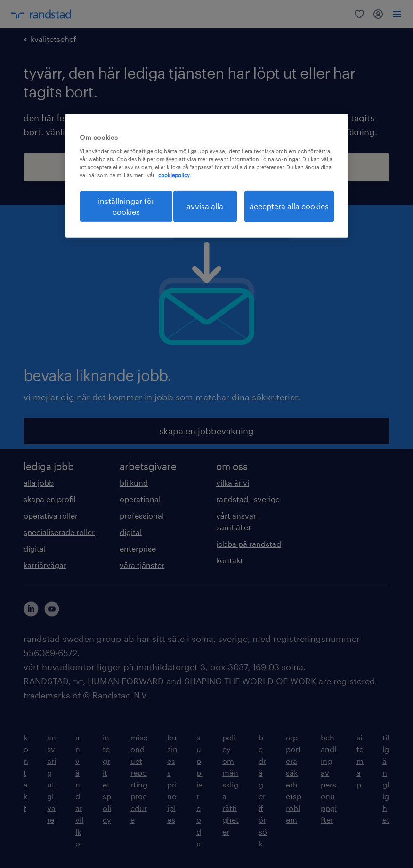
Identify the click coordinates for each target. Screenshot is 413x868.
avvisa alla (205, 206)
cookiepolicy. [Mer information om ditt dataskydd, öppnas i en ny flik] (174, 175)
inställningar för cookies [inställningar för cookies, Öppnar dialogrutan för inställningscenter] (126, 206)
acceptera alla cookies (289, 206)
